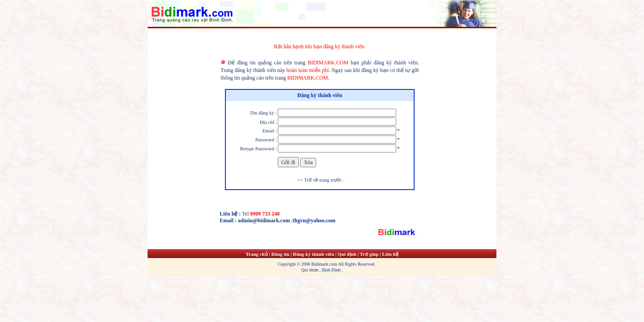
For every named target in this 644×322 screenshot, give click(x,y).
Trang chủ (256, 254)
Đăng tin (280, 254)
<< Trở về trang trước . (320, 180)
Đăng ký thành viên (314, 254)
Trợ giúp (370, 254)
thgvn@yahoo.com (314, 220)
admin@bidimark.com (264, 220)
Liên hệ (390, 254)
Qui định (347, 254)
